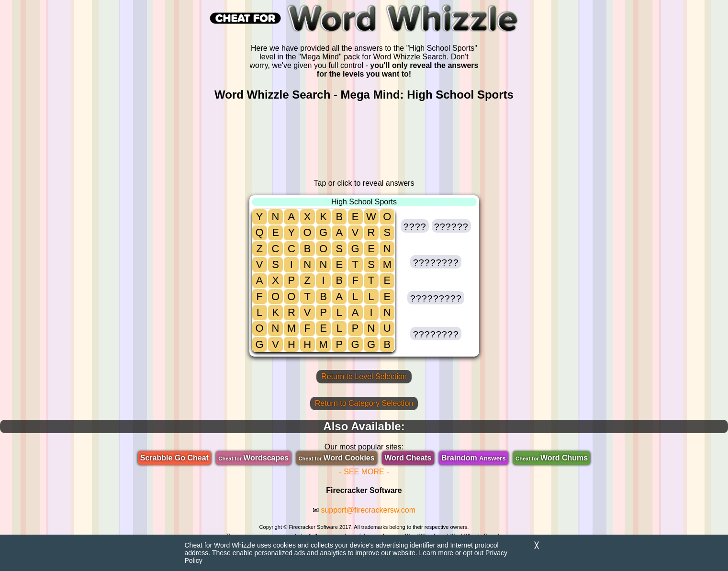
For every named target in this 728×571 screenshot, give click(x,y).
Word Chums (552, 458)
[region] (364, 140)
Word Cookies (337, 458)
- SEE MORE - (364, 472)
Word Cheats (408, 458)
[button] (414, 226)
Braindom (474, 458)
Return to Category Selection (364, 403)
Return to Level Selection (364, 376)
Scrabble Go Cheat (174, 458)
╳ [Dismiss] (537, 545)
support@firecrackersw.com (368, 510)
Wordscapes (253, 458)
